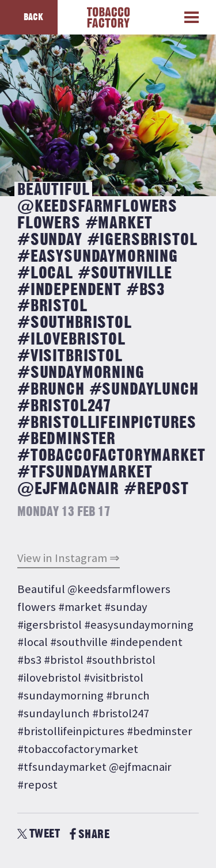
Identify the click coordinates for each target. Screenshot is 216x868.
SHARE (90, 834)
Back (33, 17)
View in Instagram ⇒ (69, 558)
